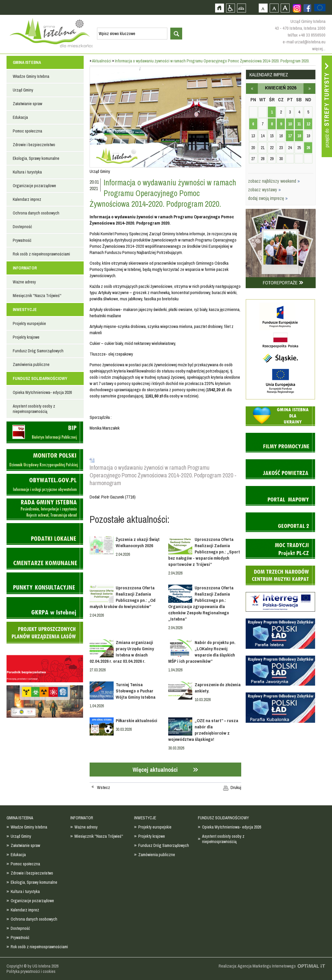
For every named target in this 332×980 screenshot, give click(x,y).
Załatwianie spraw (27, 104)
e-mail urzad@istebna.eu (304, 42)
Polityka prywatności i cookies (31, 971)
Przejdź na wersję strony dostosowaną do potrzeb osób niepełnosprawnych (230, 8)
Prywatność (22, 240)
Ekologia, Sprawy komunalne (36, 158)
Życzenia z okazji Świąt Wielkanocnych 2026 (138, 542)
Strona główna (219, 8)
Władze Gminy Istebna (31, 76)
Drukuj (236, 788)
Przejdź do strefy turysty (327, 106)
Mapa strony (241, 8)
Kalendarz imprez (27, 199)
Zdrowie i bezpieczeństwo (34, 145)
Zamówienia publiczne (31, 364)
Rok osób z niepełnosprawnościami (41, 254)
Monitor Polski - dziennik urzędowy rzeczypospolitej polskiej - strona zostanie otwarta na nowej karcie (45, 460)
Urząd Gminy (23, 90)
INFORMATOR (25, 268)
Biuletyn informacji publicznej (45, 432)
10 (290, 124)
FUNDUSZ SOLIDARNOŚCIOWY (40, 378)
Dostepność (22, 227)
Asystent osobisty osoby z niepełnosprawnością (34, 409)
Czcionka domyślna (263, 8)
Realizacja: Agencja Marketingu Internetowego (257, 966)
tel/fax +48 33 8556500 (306, 35)
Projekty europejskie (29, 323)
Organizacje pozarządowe (34, 186)
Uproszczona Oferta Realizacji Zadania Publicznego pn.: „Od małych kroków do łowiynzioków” (123, 597)
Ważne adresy (24, 282)
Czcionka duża (285, 8)
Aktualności (102, 61)
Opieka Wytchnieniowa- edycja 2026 (42, 392)
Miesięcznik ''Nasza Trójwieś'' (37, 296)
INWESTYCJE (25, 310)
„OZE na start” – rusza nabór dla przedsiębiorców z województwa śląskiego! (203, 730)
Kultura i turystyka (27, 172)
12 (308, 124)
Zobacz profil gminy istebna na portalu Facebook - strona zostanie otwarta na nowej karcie (307, 8)
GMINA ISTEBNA (27, 62)
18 (299, 136)
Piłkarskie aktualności (136, 721)
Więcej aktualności (155, 770)
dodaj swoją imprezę (268, 198)
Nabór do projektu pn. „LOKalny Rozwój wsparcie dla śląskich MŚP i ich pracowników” (202, 652)
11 (299, 124)
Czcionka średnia (274, 8)
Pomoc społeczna (27, 131)
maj (309, 89)
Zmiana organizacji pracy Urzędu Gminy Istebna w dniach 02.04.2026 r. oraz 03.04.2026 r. (122, 652)
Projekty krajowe (26, 337)
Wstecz (104, 788)
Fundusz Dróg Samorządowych (38, 351)
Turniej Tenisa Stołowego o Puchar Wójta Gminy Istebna (136, 691)
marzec (252, 89)
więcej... (319, 49)
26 (308, 148)
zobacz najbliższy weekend (274, 181)
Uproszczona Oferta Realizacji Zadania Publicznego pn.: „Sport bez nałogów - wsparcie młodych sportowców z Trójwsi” (204, 552)
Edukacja (20, 117)
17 (290, 136)
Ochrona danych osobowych (36, 213)
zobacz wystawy (265, 190)
